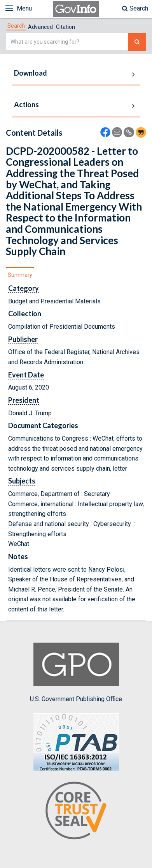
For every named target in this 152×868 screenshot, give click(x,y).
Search (135, 8)
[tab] (16, 26)
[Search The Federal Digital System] (137, 42)
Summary (20, 275)
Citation (66, 27)
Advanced (40, 27)
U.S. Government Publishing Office (76, 673)
